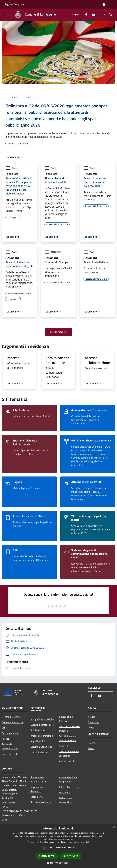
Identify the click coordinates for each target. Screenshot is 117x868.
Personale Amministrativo (10, 746)
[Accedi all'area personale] (104, 4)
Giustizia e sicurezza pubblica (70, 729)
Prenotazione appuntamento (38, 779)
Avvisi (14, 98)
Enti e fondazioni (11, 733)
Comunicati (53, 252)
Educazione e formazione (66, 719)
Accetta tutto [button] (47, 856)
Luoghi (91, 743)
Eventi (91, 748)
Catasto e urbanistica (41, 747)
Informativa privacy (69, 787)
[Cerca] (111, 15)
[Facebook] (85, 15)
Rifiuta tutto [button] (71, 856)
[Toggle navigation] (6, 14)
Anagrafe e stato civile (42, 719)
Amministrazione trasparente (68, 779)
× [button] (114, 827)
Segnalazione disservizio (37, 789)
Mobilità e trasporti (40, 752)
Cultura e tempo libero (42, 725)
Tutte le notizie (58, 332)
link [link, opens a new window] (88, 842)
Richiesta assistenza (41, 802)
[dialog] (58, 846)
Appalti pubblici (38, 741)
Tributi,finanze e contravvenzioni (67, 738)
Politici (5, 739)
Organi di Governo (11, 717)
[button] (58, 863)
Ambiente (64, 746)
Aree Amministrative (13, 722)
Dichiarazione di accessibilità (67, 800)
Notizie (91, 717)
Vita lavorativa (38, 730)
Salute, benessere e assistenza (69, 753)
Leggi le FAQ (37, 797)
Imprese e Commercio (42, 736)
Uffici (4, 728)
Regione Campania (14, 4)
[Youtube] (93, 15)
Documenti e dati (11, 754)
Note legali (65, 792)
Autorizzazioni (66, 761)
